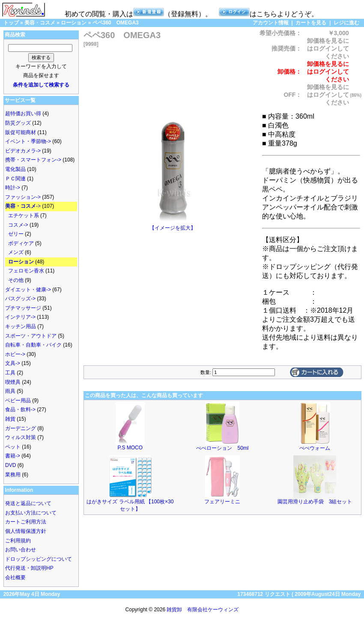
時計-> (13, 188)
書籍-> (13, 456)
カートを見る (311, 23)
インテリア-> (20, 317)
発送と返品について (28, 503)
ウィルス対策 (21, 437)
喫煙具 (13, 382)
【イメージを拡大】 (173, 225)
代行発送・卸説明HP (29, 568)
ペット (13, 447)
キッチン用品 (21, 326)
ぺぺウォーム (315, 448)
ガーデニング (21, 428)
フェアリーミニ (222, 502)
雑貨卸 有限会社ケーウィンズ (203, 610)
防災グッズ (18, 123)
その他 (16, 280)
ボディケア (21, 243)
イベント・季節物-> (28, 141)
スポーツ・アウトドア (31, 336)
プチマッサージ (23, 308)
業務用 (13, 475)
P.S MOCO (130, 448)
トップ (11, 23)
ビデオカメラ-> (23, 151)
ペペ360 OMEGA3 (116, 23)
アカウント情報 (271, 23)
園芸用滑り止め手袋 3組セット (315, 502)
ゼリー (16, 234)
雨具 (10, 391)
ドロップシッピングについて (39, 559)
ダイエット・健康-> (28, 290)
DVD (10, 465)
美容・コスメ (40, 23)
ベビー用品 (18, 401)
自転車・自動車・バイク (33, 345)
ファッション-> (23, 197)
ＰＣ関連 (15, 179)
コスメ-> (18, 225)
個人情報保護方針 (26, 531)
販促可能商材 (21, 132)
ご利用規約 (18, 541)
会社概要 (15, 577)
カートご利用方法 (26, 522)
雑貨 (10, 419)
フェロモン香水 (26, 271)
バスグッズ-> (20, 299)
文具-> (13, 363)
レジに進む (346, 23)
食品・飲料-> (20, 410)
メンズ (16, 252)
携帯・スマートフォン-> (33, 160)
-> (23, 206)
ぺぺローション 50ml (222, 448)
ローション (74, 23)
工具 (10, 373)
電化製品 (15, 169)
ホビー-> (15, 354)
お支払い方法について (31, 513)
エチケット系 (24, 215)
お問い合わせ (21, 550)
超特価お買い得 (23, 114)
